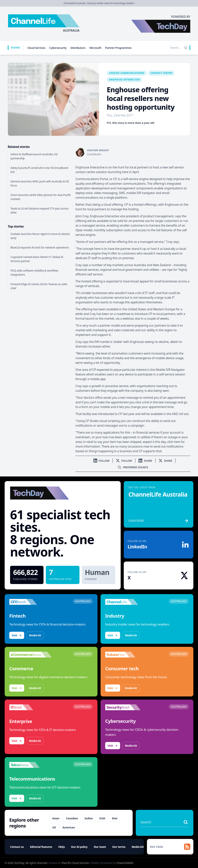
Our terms (119, 847)
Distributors (78, 48)
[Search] (186, 48)
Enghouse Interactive (124, 80)
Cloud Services (36, 48)
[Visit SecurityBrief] (126, 707)
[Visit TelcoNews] (31, 765)
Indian (89, 818)
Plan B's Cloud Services (75, 863)
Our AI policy (79, 847)
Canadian (72, 818)
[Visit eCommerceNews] (31, 655)
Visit (17, 635)
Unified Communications (127, 73)
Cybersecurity (58, 48)
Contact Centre (161, 73)
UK (54, 827)
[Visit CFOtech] (31, 602)
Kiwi (114, 818)
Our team (100, 847)
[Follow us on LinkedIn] (102, 461)
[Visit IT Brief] (31, 707)
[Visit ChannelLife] (126, 602)
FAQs (62, 847)
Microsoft (95, 48)
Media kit (35, 635)
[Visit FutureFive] (126, 655)
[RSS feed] (170, 847)
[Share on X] (165, 461)
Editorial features (41, 847)
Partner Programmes (118, 48)
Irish (102, 818)
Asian (56, 818)
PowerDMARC (125, 863)
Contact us (17, 847)
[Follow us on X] (124, 461)
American (69, 827)
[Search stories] (167, 48)
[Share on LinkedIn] (145, 461)
